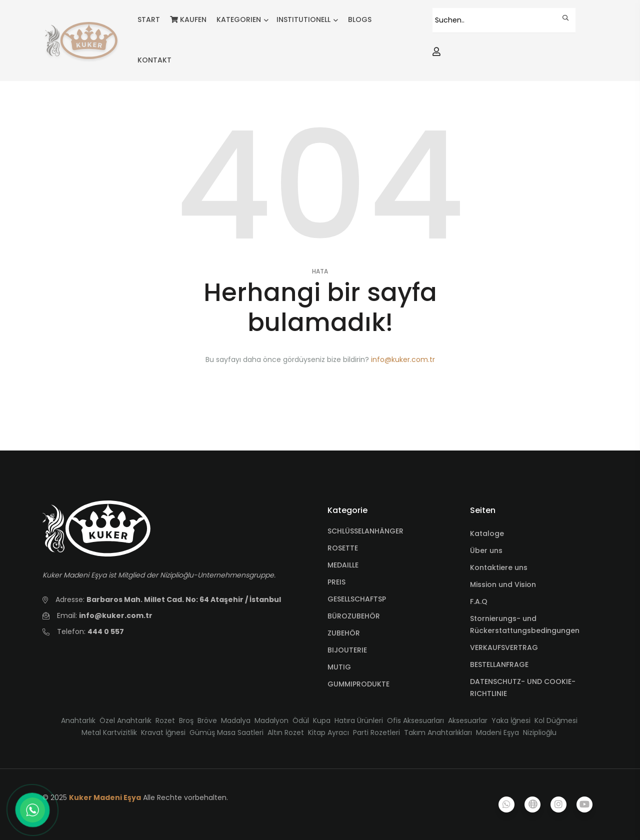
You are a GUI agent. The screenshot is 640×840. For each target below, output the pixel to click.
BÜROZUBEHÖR (354, 616)
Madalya (236, 720)
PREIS (336, 582)
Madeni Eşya (497, 732)
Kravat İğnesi (163, 732)
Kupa (322, 720)
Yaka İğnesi (511, 720)
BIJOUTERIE (347, 650)
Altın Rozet (286, 732)
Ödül (301, 720)
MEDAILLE (343, 565)
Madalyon (271, 720)
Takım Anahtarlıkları (438, 732)
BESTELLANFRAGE (499, 664)
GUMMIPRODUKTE (358, 684)
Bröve (207, 720)
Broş (186, 720)
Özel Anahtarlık (125, 720)
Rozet (165, 720)
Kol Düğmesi (556, 720)
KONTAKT (154, 60)
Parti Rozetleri (376, 732)
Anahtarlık (78, 720)
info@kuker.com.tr (403, 359)
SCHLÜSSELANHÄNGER (365, 531)
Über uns (486, 550)
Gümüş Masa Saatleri (226, 732)
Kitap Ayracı (328, 732)
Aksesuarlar (468, 720)
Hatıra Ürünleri (359, 720)
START (149, 19)
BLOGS (360, 19)
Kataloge (487, 533)
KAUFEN (188, 19)
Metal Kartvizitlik (109, 732)
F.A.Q (479, 601)
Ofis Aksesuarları (415, 720)
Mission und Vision (503, 584)
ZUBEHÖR (344, 633)
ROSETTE (343, 548)
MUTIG (339, 667)
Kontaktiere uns (499, 567)
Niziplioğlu (540, 732)
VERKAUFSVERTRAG (504, 647)
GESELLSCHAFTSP (357, 599)
